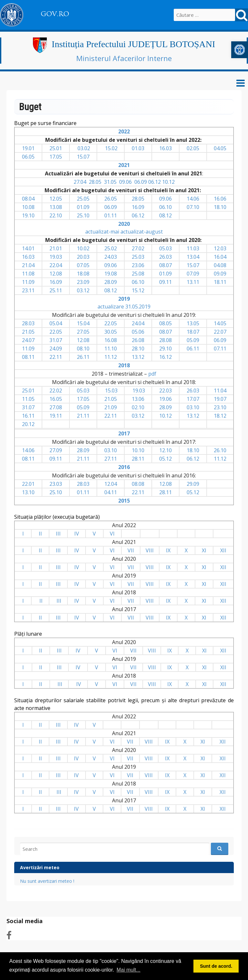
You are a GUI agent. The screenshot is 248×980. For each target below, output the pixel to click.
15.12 (138, 290)
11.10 (111, 349)
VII (131, 550)
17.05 (56, 157)
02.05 (193, 148)
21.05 (28, 332)
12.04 (111, 484)
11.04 (220, 391)
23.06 (138, 265)
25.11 (56, 290)
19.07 (220, 399)
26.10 (220, 450)
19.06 (165, 399)
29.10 (165, 349)
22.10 (56, 215)
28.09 (111, 282)
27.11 (111, 459)
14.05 (220, 323)
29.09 (193, 484)
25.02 (111, 248)
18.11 (220, 282)
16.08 (111, 340)
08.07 (165, 265)
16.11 (28, 416)
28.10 (138, 349)
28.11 (138, 459)
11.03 (193, 248)
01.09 (83, 207)
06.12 (155, 182)
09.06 (125, 182)
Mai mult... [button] (129, 970)
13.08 (56, 207)
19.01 (28, 148)
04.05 (220, 148)
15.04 (83, 323)
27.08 (56, 407)
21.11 (83, 416)
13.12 (138, 357)
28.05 (95, 182)
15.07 (83, 157)
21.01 (56, 248)
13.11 (193, 282)
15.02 (111, 148)
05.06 (138, 332)
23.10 (220, 407)
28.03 (28, 323)
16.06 (220, 199)
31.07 (56, 340)
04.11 (111, 492)
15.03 (111, 391)
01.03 (138, 148)
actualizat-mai (102, 232)
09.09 (220, 274)
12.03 (220, 248)
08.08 (138, 484)
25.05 (83, 199)
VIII (150, 550)
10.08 (28, 207)
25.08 (138, 274)
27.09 (56, 450)
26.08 (138, 340)
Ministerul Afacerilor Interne (124, 58)
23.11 (28, 290)
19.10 (28, 215)
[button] (240, 50)
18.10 (220, 207)
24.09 (56, 349)
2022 (124, 131)
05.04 (56, 323)
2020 (124, 224)
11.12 (111, 357)
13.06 (138, 399)
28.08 (165, 340)
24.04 (138, 323)
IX (168, 550)
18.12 (220, 416)
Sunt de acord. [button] (216, 966)
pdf (152, 374)
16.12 (165, 357)
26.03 (165, 257)
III (58, 534)
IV (77, 534)
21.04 (28, 265)
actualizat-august (142, 232)
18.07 (193, 332)
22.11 (56, 357)
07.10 (193, 207)
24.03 (111, 257)
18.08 (83, 274)
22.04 (56, 265)
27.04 (80, 182)
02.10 (138, 407)
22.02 (56, 391)
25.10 (83, 215)
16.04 (220, 257)
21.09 (111, 407)
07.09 (193, 274)
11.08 (28, 274)
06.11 (193, 349)
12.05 (56, 199)
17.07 (193, 399)
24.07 (28, 340)
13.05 (193, 323)
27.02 (138, 248)
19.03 (56, 257)
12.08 (56, 274)
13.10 (28, 492)
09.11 (165, 282)
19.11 (56, 416)
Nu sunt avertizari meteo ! (47, 881)
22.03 (165, 391)
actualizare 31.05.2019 (124, 307)
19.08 (111, 274)
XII (223, 550)
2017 (124, 433)
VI (112, 534)
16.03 (165, 148)
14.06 (193, 199)
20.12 (28, 424)
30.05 (111, 332)
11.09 (28, 282)
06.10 (165, 207)
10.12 (168, 182)
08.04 (28, 199)
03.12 (83, 290)
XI (204, 550)
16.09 (138, 207)
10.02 (83, 248)
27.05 (83, 332)
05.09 (193, 340)
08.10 (83, 349)
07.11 (220, 349)
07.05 (83, 265)
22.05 (111, 323)
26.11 (83, 357)
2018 (124, 365)
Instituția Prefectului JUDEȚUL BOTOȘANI (133, 44)
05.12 (165, 459)
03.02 (84, 148)
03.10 (193, 407)
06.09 (141, 182)
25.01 (56, 148)
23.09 (83, 282)
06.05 (28, 157)
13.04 (193, 257)
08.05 (165, 323)
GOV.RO (55, 14)
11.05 (28, 399)
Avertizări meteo (40, 867)
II (40, 534)
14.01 (28, 248)
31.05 (110, 182)
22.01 (28, 484)
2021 (124, 165)
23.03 (56, 484)
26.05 (111, 199)
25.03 (138, 257)
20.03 (83, 257)
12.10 (165, 450)
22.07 (220, 332)
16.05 (56, 399)
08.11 (28, 357)
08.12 (165, 215)
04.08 (220, 265)
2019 (124, 299)
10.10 (138, 450)
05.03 (165, 248)
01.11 (111, 215)
